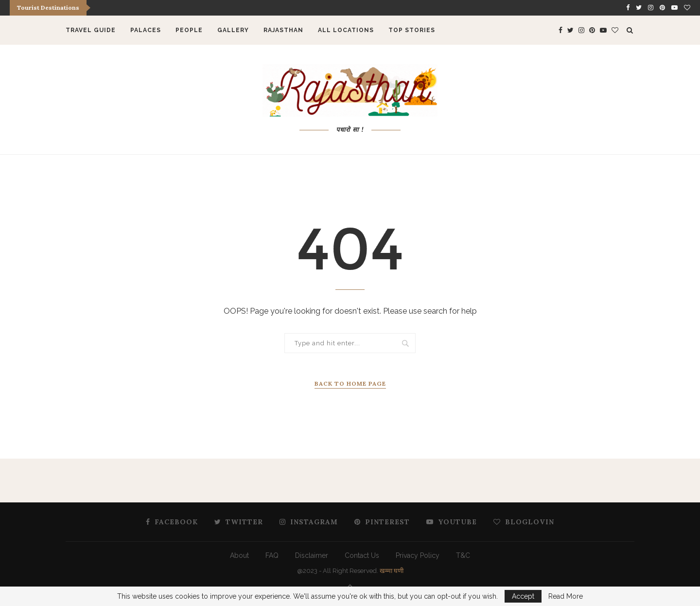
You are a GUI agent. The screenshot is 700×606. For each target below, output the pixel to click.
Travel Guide (91, 30)
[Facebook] (628, 8)
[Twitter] (639, 8)
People (189, 30)
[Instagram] (651, 8)
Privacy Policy (418, 555)
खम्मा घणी (392, 571)
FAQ (272, 555)
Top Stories (412, 30)
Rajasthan (283, 30)
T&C (463, 555)
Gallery (233, 30)
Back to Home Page (350, 383)
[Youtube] (674, 8)
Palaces (146, 30)
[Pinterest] (662, 8)
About (239, 555)
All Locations (346, 30)
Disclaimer (312, 555)
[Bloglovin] (687, 8)
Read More (566, 596)
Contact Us (362, 555)
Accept (523, 596)
